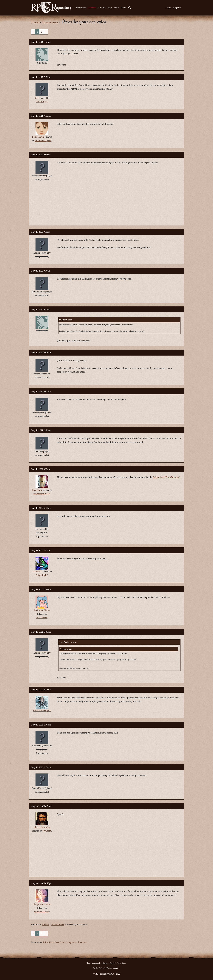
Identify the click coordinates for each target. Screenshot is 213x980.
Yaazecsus (37, 571)
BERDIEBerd (42, 102)
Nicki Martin (38, 137)
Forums (92, 8)
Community (81, 8)
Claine (63, 942)
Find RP (101, 8)
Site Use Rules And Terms (102, 968)
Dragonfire (71, 942)
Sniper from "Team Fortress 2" (167, 477)
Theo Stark (37, 490)
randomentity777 (43, 141)
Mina (46, 942)
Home (89, 963)
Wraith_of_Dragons (42, 711)
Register (177, 8)
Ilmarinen (82, 942)
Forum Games (50, 22)
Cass (57, 942)
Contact (116, 968)
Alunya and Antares (42, 904)
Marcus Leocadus (42, 827)
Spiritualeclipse (42, 912)
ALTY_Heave (42, 618)
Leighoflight (42, 575)
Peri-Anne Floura (42, 610)
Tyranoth (47, 831)
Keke (51, 942)
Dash (37, 98)
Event (123, 8)
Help (110, 8)
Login (168, 8)
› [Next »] (46, 32)
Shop (116, 8)
